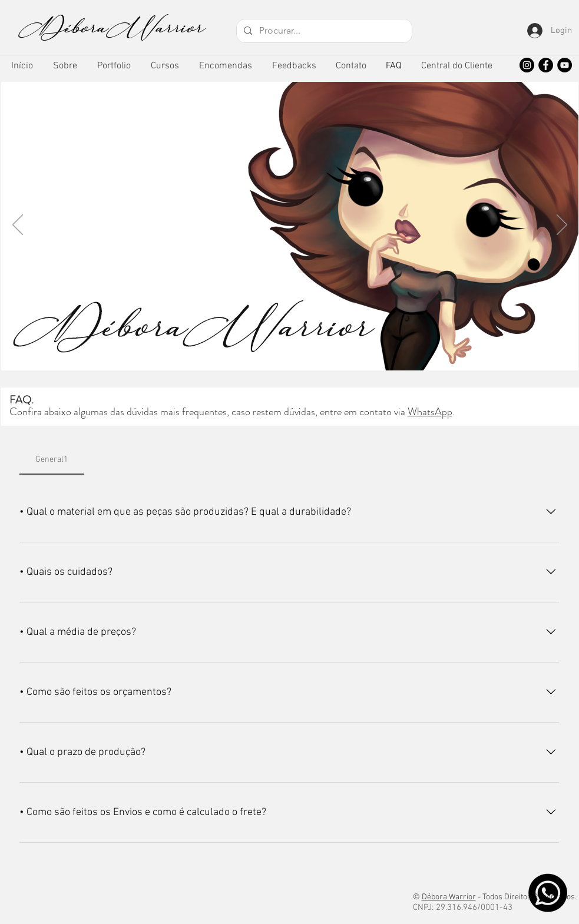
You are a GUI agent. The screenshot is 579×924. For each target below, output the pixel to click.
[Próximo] (562, 226)
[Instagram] (527, 65)
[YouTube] (565, 65)
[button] (114, 66)
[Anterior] (18, 226)
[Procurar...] (323, 31)
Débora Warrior (449, 897)
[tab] (52, 460)
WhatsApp (430, 412)
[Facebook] (546, 65)
